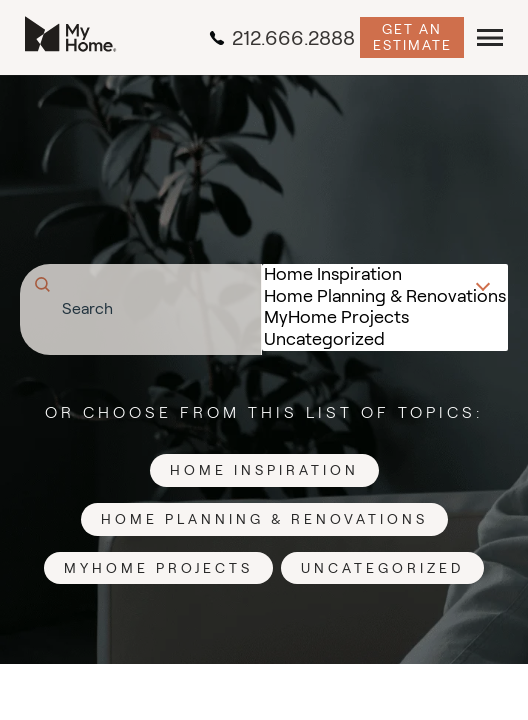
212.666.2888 (282, 38)
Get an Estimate (412, 36)
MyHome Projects (385, 318)
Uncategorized (385, 340)
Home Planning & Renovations (385, 297)
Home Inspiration (385, 275)
